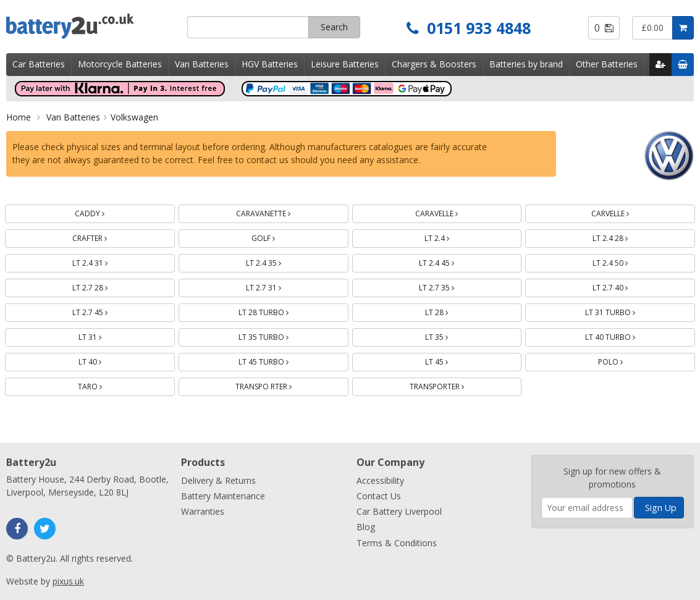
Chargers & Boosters (434, 64)
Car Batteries (39, 64)
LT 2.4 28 (625, 236)
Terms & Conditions (397, 543)
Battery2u (92, 26)
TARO (104, 385)
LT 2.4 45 (451, 261)
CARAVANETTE (278, 212)
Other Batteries (607, 64)
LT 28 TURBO (278, 311)
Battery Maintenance (223, 496)
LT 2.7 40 (625, 286)
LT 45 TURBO (278, 360)
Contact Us (379, 496)
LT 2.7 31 (278, 286)
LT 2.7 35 (451, 286)
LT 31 (104, 335)
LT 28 (451, 311)
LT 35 (451, 335)
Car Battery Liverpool (399, 511)
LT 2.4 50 (625, 261)
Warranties (203, 511)
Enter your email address (542, 449)
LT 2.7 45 (104, 311)
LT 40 (104, 360)
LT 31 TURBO (625, 311)
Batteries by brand (526, 64)
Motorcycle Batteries (120, 64)
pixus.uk (68, 581)
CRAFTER (104, 236)
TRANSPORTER (451, 385)
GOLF (278, 236)
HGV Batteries (270, 64)
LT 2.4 (451, 236)
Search (334, 27)
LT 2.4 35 (278, 261)
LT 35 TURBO (278, 335)
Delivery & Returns (218, 480)
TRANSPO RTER (278, 385)
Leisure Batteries (345, 64)
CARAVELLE (451, 212)
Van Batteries (202, 64)
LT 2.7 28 (104, 286)
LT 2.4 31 (104, 261)
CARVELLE (625, 212)
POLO (625, 360)
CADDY (104, 212)
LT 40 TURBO (625, 335)
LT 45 (451, 360)
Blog (366, 527)
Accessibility (380, 480)
